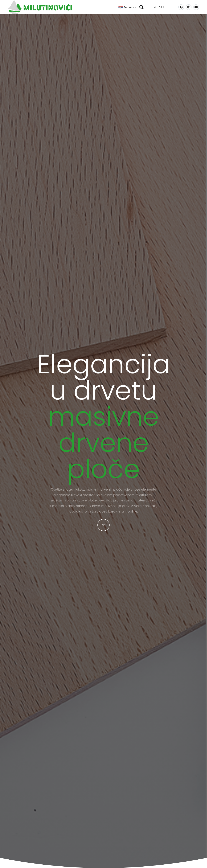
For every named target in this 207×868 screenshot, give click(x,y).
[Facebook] (181, 7)
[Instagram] (189, 7)
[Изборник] (162, 7)
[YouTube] (196, 7)
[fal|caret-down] (103, 525)
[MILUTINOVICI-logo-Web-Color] (40, 7)
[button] (142, 7)
